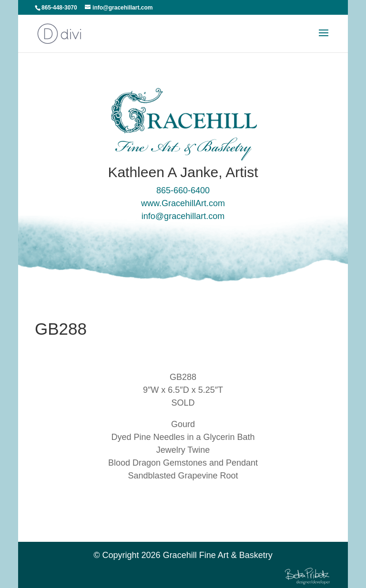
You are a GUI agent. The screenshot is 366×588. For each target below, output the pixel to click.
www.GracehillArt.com (183, 203)
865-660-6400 (183, 190)
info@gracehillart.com (183, 216)
